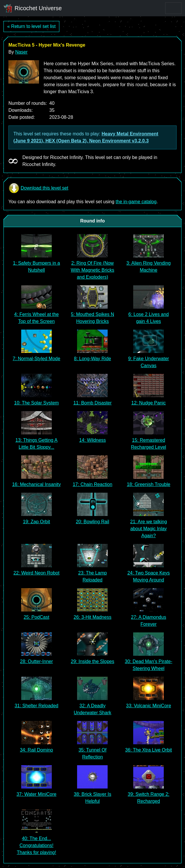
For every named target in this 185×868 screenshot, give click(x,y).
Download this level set (38, 188)
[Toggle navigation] (173, 8)
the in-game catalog (136, 202)
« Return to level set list (31, 26)
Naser (21, 52)
